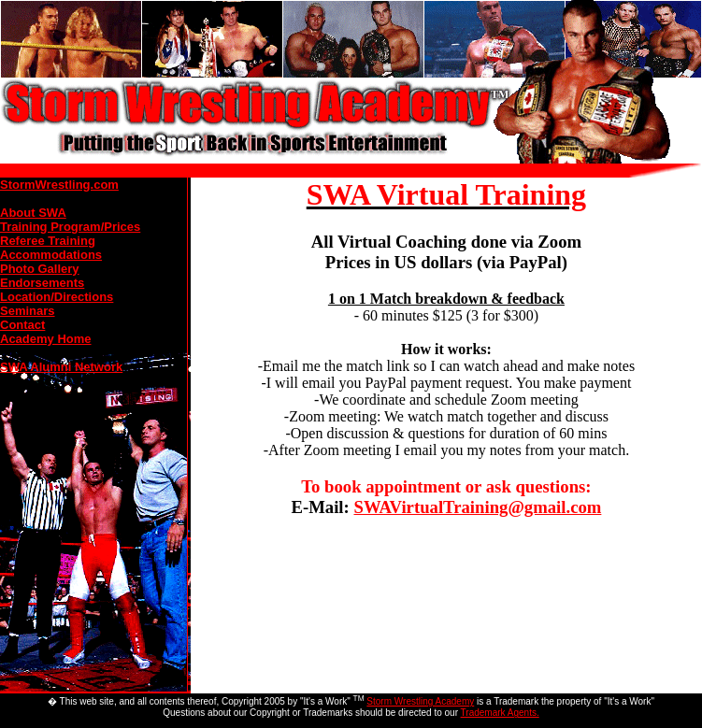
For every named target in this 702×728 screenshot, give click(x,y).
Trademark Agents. (500, 713)
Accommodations (51, 255)
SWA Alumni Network (61, 367)
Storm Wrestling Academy (420, 701)
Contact (22, 325)
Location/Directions (57, 297)
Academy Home (46, 339)
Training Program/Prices (70, 227)
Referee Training (48, 241)
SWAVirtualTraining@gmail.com (477, 507)
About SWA (33, 213)
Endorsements (42, 283)
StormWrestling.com (59, 185)
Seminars (28, 311)
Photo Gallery (40, 269)
